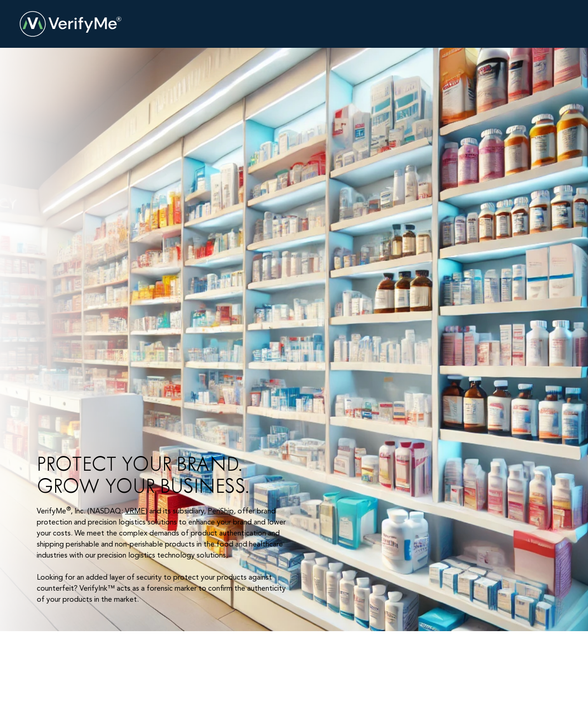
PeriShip (221, 512)
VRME (135, 512)
